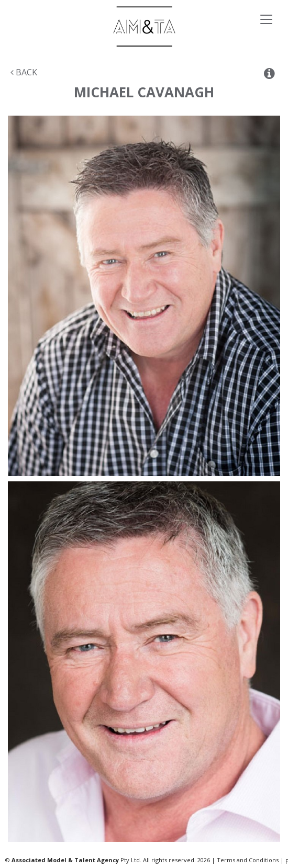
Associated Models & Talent (144, 26)
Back (24, 72)
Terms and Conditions (248, 860)
